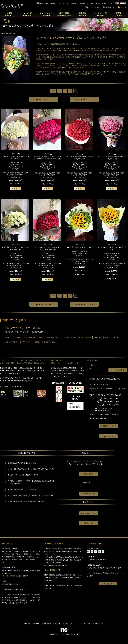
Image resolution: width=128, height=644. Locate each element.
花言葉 (119, 14)
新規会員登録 (89, 474)
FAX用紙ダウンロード (108, 426)
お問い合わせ (108, 436)
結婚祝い (108, 338)
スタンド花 (28, 14)
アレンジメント (46, 14)
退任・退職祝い (30, 338)
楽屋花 (59, 338)
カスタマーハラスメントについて (92, 623)
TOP (2, 33)
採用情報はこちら (89, 494)
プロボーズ (98, 338)
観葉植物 (82, 14)
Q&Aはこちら (89, 523)
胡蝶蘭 (9, 14)
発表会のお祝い (50, 342)
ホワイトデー (27, 342)
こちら (117, 389)
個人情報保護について (70, 623)
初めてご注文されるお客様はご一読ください (105, 414)
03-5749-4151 (115, 395)
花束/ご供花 (64, 14)
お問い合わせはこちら (89, 513)
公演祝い (18, 338)
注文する (16, 189)
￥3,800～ (44, 100)
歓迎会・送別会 (70, 338)
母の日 (88, 338)
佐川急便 (19, 576)
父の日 (81, 338)
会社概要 (36, 623)
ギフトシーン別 (100, 14)
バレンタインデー (12, 342)
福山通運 (12, 576)
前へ (53, 91)
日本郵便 (25, 576)
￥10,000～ (84, 100)
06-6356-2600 (111, 398)
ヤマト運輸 (5, 576)
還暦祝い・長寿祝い (46, 338)
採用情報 (28, 623)
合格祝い (38, 342)
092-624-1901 (111, 402)
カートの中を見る (118, 370)
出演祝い (9, 338)
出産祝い (117, 338)
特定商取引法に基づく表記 (51, 623)
